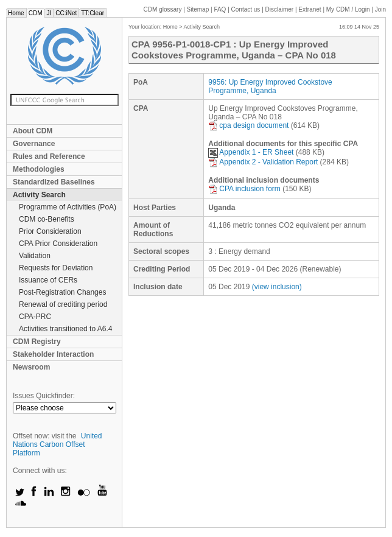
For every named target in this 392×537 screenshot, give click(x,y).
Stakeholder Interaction (53, 354)
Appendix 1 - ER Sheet (251, 152)
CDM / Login (349, 9)
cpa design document (248, 125)
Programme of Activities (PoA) (68, 207)
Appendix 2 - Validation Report (263, 162)
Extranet (310, 9)
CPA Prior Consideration (58, 244)
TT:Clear (93, 13)
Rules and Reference (49, 156)
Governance (34, 144)
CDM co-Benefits (47, 219)
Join (380, 9)
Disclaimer (280, 9)
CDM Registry (37, 342)
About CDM (33, 131)
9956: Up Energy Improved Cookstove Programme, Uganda (270, 86)
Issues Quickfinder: (44, 396)
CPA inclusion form (244, 189)
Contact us (246, 9)
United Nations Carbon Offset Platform (58, 444)
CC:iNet (66, 13)
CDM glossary (163, 9)
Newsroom (31, 367)
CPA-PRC (35, 317)
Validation (35, 256)
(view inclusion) (277, 287)
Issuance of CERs (48, 280)
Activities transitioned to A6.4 (65, 329)
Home (16, 13)
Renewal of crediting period (63, 304)
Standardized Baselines (54, 182)
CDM (36, 13)
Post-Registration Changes (62, 292)
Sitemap (198, 9)
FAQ (220, 9)
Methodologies (39, 169)
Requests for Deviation (56, 268)
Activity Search (39, 195)
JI (49, 13)
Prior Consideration (50, 231)
